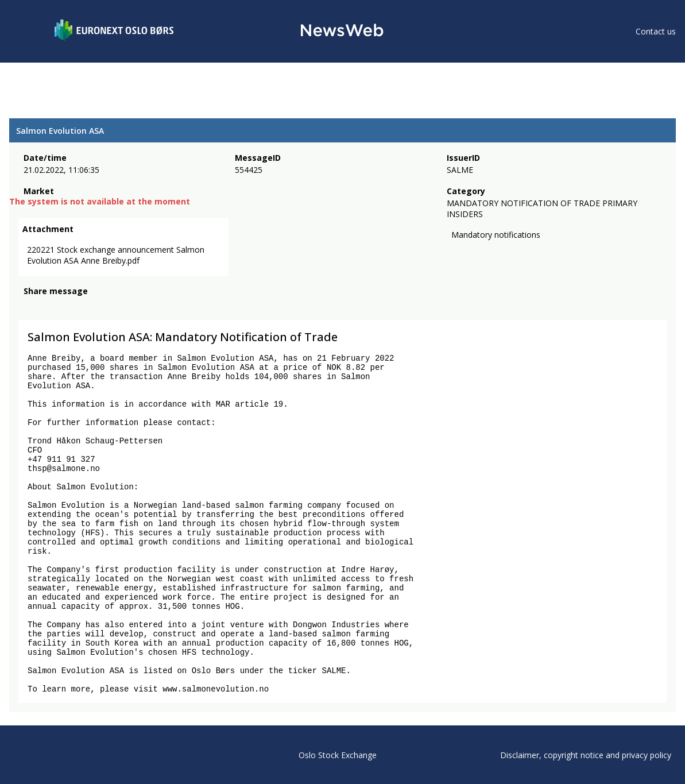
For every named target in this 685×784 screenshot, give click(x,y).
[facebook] (30, 307)
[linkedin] (69, 307)
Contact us (656, 31)
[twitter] (48, 307)
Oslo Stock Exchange (338, 755)
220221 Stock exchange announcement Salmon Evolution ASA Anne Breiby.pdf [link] (116, 255)
